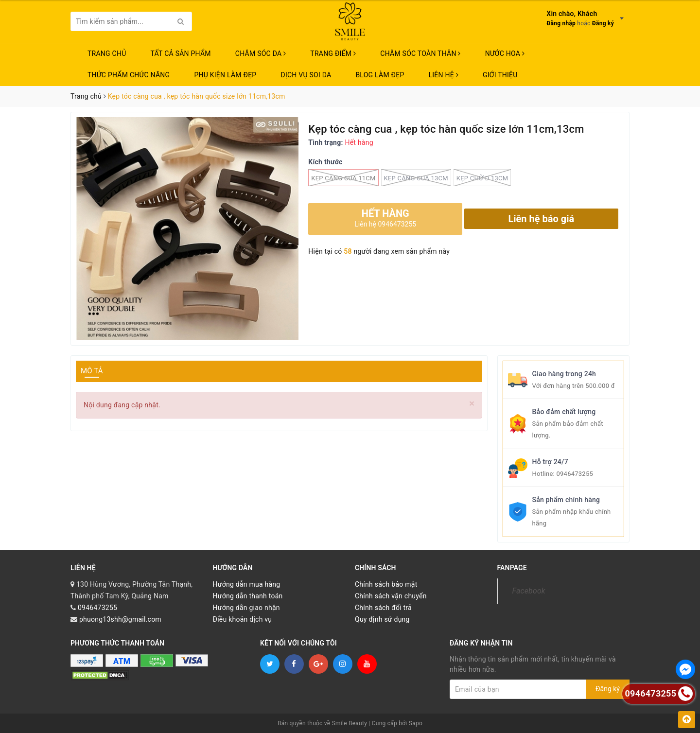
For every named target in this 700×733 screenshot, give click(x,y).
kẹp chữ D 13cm (482, 178)
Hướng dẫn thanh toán (248, 596)
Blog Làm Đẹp (380, 75)
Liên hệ (444, 75)
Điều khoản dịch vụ (243, 619)
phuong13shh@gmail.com (120, 619)
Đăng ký (603, 23)
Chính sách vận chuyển (391, 596)
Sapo (416, 723)
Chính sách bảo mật (386, 584)
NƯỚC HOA (505, 53)
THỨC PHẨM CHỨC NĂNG (129, 75)
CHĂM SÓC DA (261, 53)
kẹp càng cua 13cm (416, 178)
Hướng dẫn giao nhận (246, 608)
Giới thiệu (500, 75)
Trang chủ (107, 53)
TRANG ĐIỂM (333, 53)
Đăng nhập (561, 23)
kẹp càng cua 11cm (343, 178)
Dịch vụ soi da (306, 75)
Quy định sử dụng (382, 619)
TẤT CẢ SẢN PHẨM (181, 53)
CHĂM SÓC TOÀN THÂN (420, 53)
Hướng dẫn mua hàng (247, 584)
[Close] (472, 404)
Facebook (529, 591)
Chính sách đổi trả (383, 608)
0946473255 (575, 474)
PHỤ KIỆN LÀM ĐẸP (225, 75)
